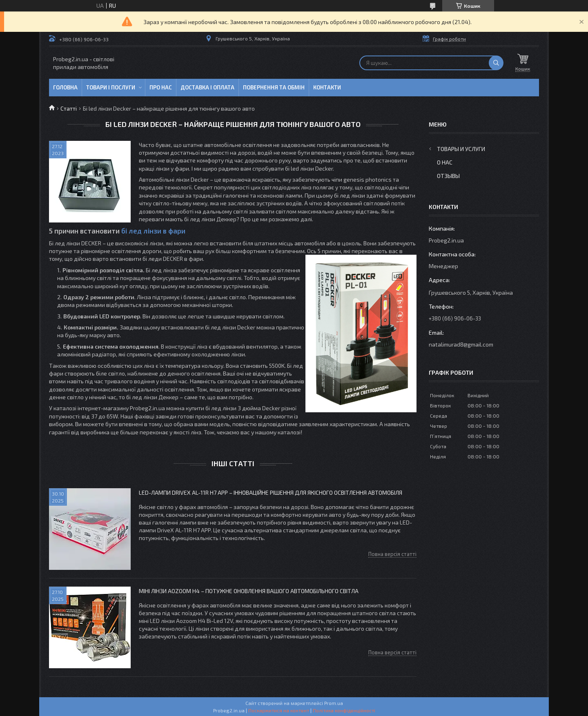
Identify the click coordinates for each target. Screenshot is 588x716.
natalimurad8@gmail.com (461, 344)
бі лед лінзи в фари (153, 231)
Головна (65, 87)
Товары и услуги (461, 149)
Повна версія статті (392, 554)
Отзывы (448, 176)
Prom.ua (334, 703)
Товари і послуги (111, 87)
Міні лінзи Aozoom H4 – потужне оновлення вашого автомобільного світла (249, 591)
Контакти (327, 87)
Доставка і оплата (207, 87)
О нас (445, 162)
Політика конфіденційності (344, 710)
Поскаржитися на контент (279, 710)
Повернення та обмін (274, 87)
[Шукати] (496, 63)
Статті (69, 108)
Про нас (161, 87)
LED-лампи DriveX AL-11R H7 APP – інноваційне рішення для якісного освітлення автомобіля (271, 493)
